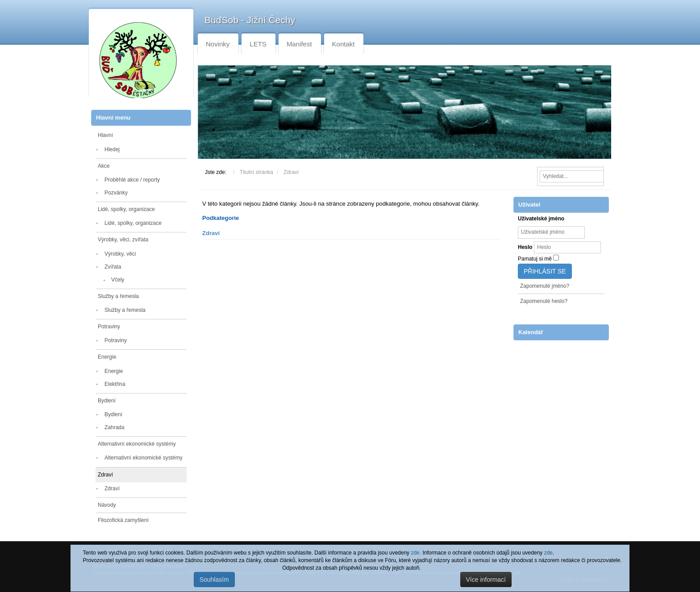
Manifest (299, 44)
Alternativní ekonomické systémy (137, 444)
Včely (118, 280)
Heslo (525, 247)
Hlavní (105, 135)
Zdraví (105, 475)
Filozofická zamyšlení (123, 520)
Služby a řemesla (118, 296)
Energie (107, 357)
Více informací (486, 580)
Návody (107, 505)
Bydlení (107, 401)
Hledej (112, 149)
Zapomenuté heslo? (544, 301)
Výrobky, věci (120, 254)
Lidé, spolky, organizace (126, 209)
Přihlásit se (545, 271)
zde (548, 553)
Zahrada (115, 427)
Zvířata (113, 267)
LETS (258, 44)
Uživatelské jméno (541, 219)
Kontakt (344, 44)
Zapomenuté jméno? (545, 286)
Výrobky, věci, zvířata (123, 240)
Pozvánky (116, 193)
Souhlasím (214, 580)
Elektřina (115, 384)
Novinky (218, 44)
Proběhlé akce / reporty (132, 180)
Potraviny (109, 327)
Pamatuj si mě (535, 259)
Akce (104, 166)
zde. (416, 553)
